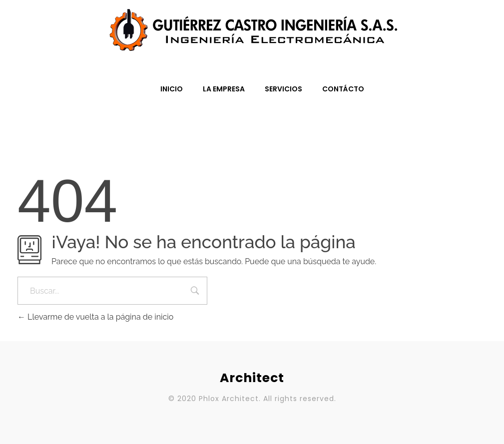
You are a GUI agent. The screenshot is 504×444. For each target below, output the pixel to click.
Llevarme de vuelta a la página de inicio (95, 317)
